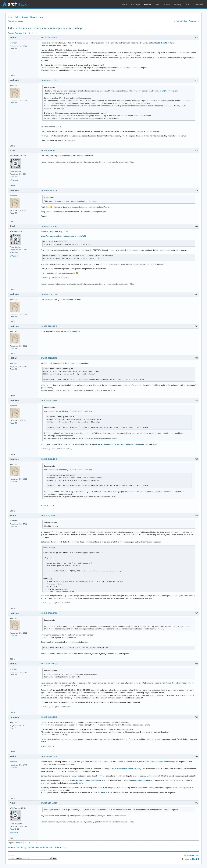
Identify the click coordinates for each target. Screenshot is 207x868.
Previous (18, 33)
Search (25, 17)
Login (42, 17)
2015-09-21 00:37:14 (49, 190)
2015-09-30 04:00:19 (49, 326)
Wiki (157, 4)
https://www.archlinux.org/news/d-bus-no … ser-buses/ (121, 444)
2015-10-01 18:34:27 (49, 516)
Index (10, 17)
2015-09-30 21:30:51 (49, 358)
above (160, 762)
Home (125, 4)
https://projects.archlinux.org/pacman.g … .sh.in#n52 (63, 236)
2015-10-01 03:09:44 (49, 400)
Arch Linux (15, 4)
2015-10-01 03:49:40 (49, 459)
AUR (187, 4)
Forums (148, 4)
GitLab (166, 4)
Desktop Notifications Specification (86, 780)
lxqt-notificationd (142, 780)
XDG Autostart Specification (127, 769)
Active (185, 21)
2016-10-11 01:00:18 (49, 717)
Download (198, 4)
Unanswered (193, 21)
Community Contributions (32, 28)
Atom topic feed (193, 855)
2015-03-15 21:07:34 (49, 38)
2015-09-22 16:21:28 (49, 294)
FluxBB (196, 859)
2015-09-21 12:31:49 (49, 226)
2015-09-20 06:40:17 (49, 151)
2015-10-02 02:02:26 (49, 613)
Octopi (103, 793)
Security (178, 4)
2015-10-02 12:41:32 (49, 664)
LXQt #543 (163, 43)
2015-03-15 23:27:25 (49, 80)
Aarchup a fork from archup (66, 28)
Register (34, 17)
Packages (136, 4)
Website (15, 180)
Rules (17, 17)
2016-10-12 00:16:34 (49, 756)
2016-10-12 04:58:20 (49, 803)
